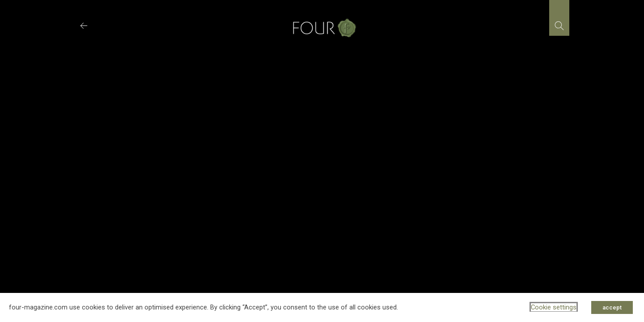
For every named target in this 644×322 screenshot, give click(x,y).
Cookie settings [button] (554, 307)
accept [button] (612, 307)
